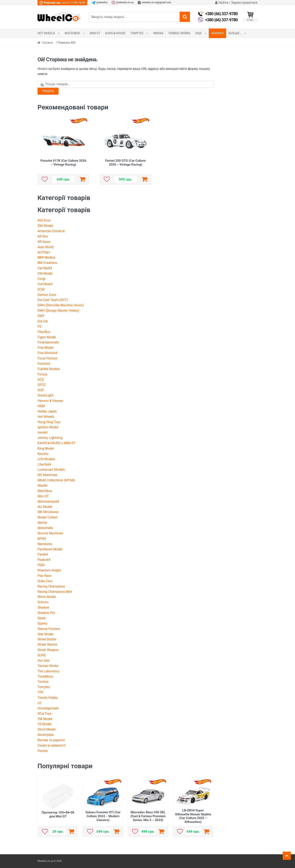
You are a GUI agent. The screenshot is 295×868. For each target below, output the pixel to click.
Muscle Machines (50, 533)
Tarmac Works (179, 33)
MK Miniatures (48, 512)
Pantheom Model (50, 549)
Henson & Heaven (50, 401)
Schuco (43, 602)
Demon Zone (47, 295)
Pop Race (44, 576)
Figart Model (47, 337)
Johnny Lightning (50, 438)
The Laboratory (48, 671)
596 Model (45, 226)
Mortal (42, 523)
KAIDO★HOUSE (115, 33)
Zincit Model (47, 729)
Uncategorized (48, 708)
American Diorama (51, 231)
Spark (42, 618)
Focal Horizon (48, 358)
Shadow (43, 607)
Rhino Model (47, 597)
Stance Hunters (49, 629)
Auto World (46, 247)
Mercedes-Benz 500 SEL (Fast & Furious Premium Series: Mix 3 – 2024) (148, 816)
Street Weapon (48, 650)
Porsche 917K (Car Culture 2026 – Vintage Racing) (63, 163)
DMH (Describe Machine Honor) (61, 305)
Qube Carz (45, 581)
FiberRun (44, 332)
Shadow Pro (46, 613)
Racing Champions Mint (55, 592)
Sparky (42, 623)
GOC (41, 390)
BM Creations (47, 263)
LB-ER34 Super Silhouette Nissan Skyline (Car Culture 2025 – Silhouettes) (193, 816)
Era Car (43, 321)
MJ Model (45, 507)
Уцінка (43, 751)
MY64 (42, 539)
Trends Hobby (48, 698)
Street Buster (47, 639)
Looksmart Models (51, 470)
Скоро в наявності (52, 745)
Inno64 (158, 33)
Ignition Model (48, 427)
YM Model (45, 719)
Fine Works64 (47, 353)
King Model (46, 448)
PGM (41, 565)
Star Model (45, 634)
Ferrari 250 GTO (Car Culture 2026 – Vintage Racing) (126, 163)
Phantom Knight (49, 570)
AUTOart (44, 252)
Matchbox (72, 33)
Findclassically (48, 342)
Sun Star (44, 661)
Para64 (43, 554)
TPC (41, 692)
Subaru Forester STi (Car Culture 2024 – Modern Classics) (103, 816)
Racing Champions (51, 586)
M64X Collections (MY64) (56, 480)
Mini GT (95, 33)
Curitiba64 (45, 284)
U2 (39, 703)
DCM (41, 289)
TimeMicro (45, 677)
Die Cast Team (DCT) (53, 300)
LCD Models (46, 459)
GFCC (42, 385)
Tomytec (137, 33)
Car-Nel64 (45, 268)
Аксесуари (46, 735)
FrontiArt (44, 364)
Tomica (43, 682)
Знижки (218, 33)
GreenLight (45, 395)
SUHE (42, 655)
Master (43, 486)
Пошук (48, 91)
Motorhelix (45, 528)
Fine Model (46, 348)
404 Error (44, 220)
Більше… (235, 33)
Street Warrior (48, 645)
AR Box (43, 236)
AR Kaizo (44, 242)
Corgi (41, 279)
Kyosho (43, 454)
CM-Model (45, 273)
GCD (41, 380)
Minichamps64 (48, 502)
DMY (41, 316)
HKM (41, 406)
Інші (198, 33)
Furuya (42, 374)
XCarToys (44, 714)
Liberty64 (44, 464)
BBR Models (46, 257)
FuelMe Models (49, 369)
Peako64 (44, 560)
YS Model (44, 724)
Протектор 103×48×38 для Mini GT (58, 814)
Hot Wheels (46, 33)
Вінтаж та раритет (51, 740)
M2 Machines (47, 475)
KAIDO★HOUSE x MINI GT (57, 443)
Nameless (45, 544)
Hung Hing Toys (49, 422)
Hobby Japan (47, 411)
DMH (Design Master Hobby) (58, 311)
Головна (48, 43)
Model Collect (48, 517)
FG (40, 327)
